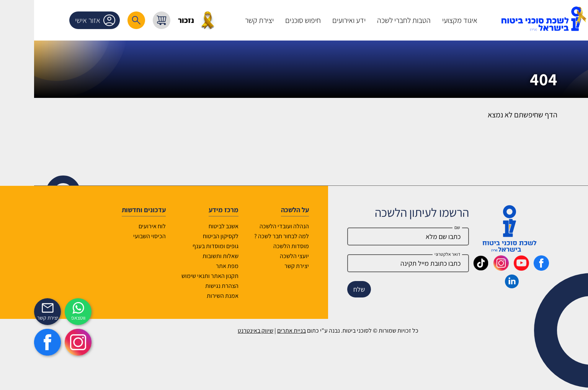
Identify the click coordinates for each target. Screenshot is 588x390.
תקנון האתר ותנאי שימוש (176, 276)
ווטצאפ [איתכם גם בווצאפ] (44, 318)
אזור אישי (62, 20)
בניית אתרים (257, 331)
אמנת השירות (189, 296)
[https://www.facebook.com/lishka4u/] (13, 342)
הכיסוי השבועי (115, 236)
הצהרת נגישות (188, 286)
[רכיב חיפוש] (102, 20)
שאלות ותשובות (186, 256)
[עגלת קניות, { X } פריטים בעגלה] (127, 20)
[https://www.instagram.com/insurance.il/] (44, 342)
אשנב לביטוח (189, 226)
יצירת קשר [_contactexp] (14, 318)
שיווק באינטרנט (221, 331)
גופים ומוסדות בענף (181, 246)
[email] (374, 263)
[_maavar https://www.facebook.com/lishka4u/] (507, 268)
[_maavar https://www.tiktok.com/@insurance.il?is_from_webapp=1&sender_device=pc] (447, 268)
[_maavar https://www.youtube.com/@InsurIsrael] (487, 268)
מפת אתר (193, 266)
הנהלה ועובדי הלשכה (250, 226)
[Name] (374, 236)
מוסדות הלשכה (257, 246)
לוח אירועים (118, 226)
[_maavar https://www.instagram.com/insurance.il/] (467, 268)
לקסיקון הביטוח (187, 236)
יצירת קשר (263, 266)
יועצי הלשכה (260, 256)
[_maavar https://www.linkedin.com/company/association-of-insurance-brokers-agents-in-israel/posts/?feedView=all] (478, 286)
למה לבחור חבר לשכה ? (247, 236)
